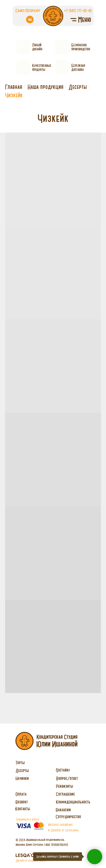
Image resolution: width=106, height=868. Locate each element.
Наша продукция (46, 87)
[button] (68, 817)
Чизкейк (14, 95)
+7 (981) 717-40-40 (78, 11)
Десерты (78, 87)
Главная (14, 87)
